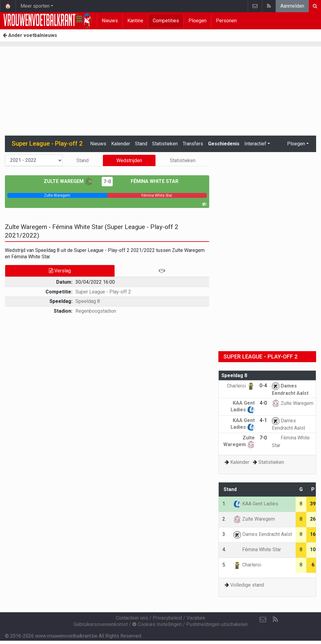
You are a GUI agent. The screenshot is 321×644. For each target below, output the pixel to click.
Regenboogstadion (96, 311)
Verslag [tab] (60, 271)
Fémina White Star (150, 181)
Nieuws (110, 21)
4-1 (263, 420)
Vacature (196, 618)
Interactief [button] (255, 144)
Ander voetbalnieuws (30, 35)
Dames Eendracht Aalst (263, 534)
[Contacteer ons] (263, 620)
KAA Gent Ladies (256, 504)
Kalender (121, 144)
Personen (226, 21)
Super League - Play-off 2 (103, 292)
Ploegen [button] (296, 144)
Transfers (193, 144)
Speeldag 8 (88, 301)
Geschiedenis (224, 144)
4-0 (263, 403)
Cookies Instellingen (157, 624)
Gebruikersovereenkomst (101, 624)
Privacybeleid (167, 618)
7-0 (107, 182)
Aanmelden (292, 6)
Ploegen (197, 21)
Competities (166, 21)
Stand (141, 144)
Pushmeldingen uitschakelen (217, 624)
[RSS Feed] (275, 620)
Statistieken (165, 144)
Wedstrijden (129, 160)
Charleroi (241, 386)
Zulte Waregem (68, 181)
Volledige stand (247, 585)
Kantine (135, 21)
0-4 (263, 386)
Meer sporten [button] (35, 6)
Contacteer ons (132, 618)
